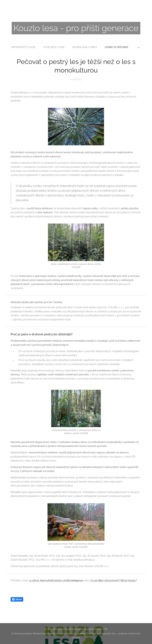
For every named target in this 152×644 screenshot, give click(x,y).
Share (17, 599)
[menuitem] (54, 47)
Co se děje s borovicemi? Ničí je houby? (114, 580)
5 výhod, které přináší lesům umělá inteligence (56, 580)
